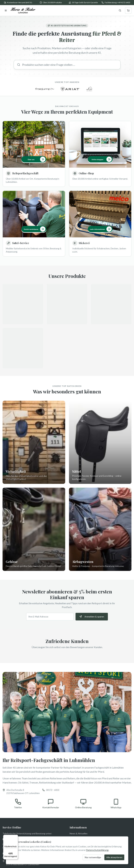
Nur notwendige (93, 857)
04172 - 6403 (53, 791)
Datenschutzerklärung (97, 850)
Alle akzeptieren (114, 857)
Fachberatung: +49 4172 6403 (117, 2)
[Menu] (6, 10)
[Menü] (16, 837)
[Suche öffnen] (120, 10)
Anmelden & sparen (92, 617)
